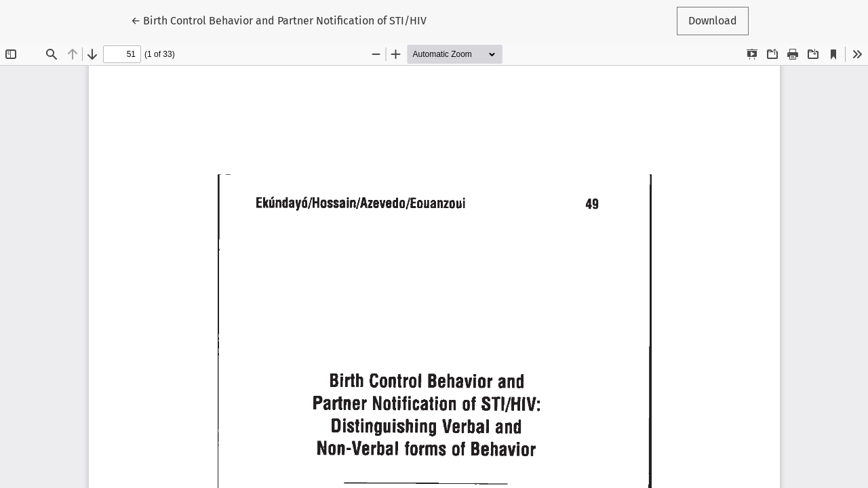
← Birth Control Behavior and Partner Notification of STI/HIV (279, 20)
